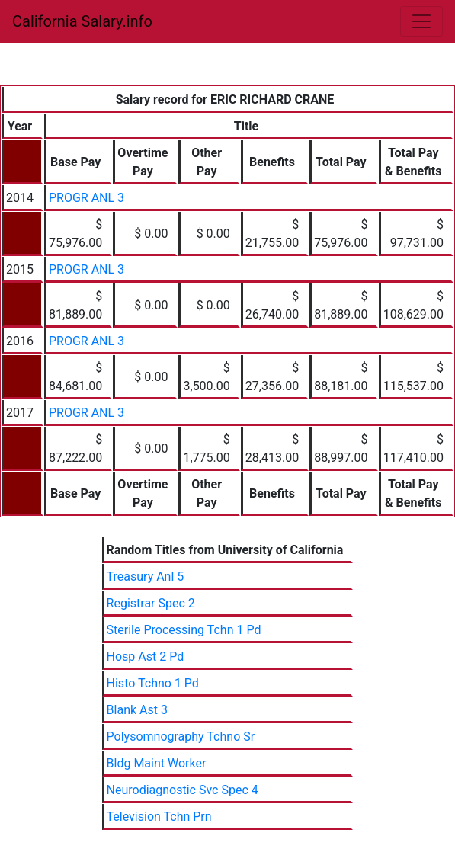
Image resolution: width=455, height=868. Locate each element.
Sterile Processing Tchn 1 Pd (184, 630)
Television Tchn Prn (159, 817)
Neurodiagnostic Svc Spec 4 (183, 790)
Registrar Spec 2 (151, 603)
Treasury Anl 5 (146, 577)
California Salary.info (82, 21)
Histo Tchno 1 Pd (153, 683)
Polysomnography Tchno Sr (181, 737)
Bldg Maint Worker (157, 763)
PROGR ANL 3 (87, 198)
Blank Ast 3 (137, 710)
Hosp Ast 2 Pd (146, 657)
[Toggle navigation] (421, 21)
